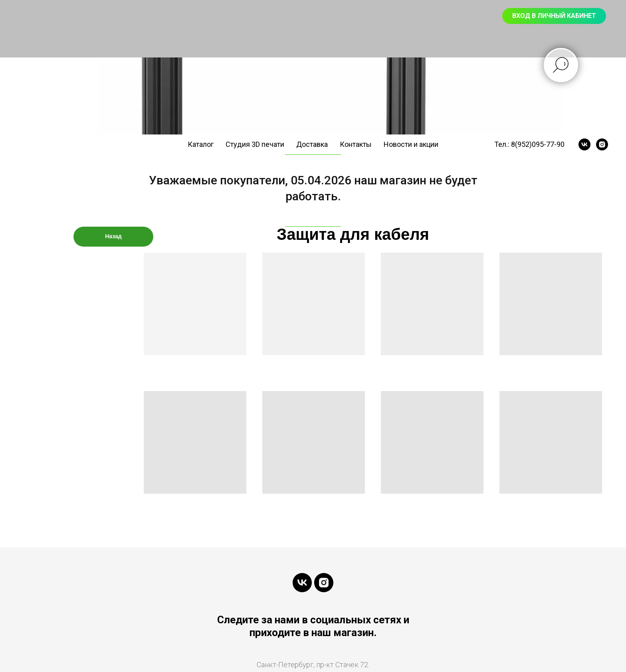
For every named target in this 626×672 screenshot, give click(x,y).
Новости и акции (411, 144)
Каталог (201, 144)
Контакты (356, 144)
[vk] (584, 144)
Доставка (312, 144)
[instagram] (602, 144)
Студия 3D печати (255, 144)
